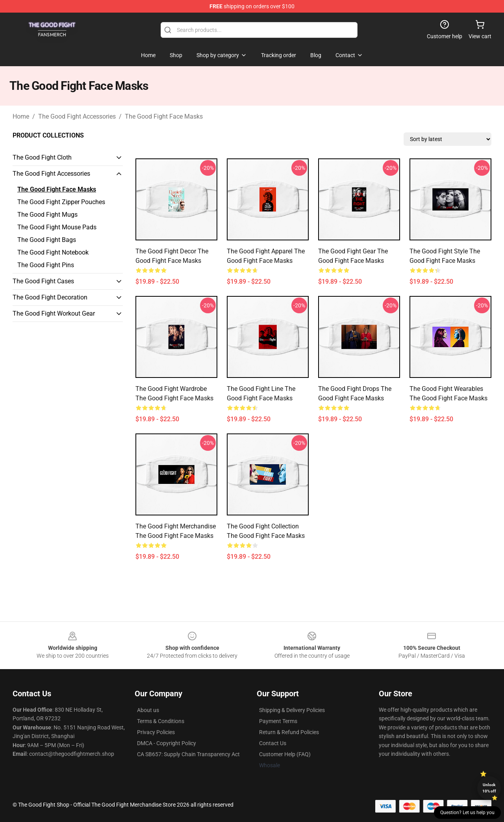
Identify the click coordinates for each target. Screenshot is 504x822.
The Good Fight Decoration (50, 297)
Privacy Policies (156, 732)
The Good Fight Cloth (42, 157)
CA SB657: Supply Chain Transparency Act (188, 754)
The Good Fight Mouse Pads (57, 227)
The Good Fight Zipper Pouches (61, 202)
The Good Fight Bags (47, 240)
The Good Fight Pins (46, 265)
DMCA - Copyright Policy (167, 743)
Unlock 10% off (489, 788)
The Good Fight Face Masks (164, 116)
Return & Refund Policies (289, 732)
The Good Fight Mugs (47, 215)
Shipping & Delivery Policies (292, 710)
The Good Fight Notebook (53, 252)
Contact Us (273, 743)
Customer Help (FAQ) (285, 754)
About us (148, 710)
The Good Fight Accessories (77, 116)
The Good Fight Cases (43, 281)
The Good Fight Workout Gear (54, 313)
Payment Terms (278, 721)
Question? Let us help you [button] (467, 813)
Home (21, 116)
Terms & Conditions (161, 721)
